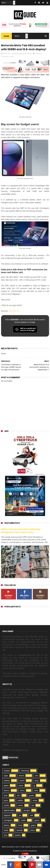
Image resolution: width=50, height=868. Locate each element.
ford (6, 835)
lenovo (7, 791)
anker (23, 821)
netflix (6, 806)
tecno (22, 791)
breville (20, 830)
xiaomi (21, 776)
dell (32, 816)
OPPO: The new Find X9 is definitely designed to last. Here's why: (21, 531)
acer (6, 796)
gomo (37, 821)
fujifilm (20, 801)
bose (33, 830)
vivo (37, 776)
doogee (27, 811)
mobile (38, 54)
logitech (7, 816)
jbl (20, 816)
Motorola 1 (13, 311)
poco (6, 801)
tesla (6, 830)
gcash (32, 796)
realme (7, 781)
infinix (21, 786)
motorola (5, 57)
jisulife (18, 835)
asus (37, 781)
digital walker (9, 811)
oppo (6, 776)
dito (19, 796)
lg (34, 786)
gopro (33, 826)
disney (7, 826)
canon (20, 806)
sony (36, 791)
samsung (25, 771)
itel (33, 806)
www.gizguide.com (10, 847)
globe (6, 786)
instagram (8, 821)
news (12, 57)
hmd (20, 826)
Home (6, 36)
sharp (35, 801)
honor (22, 781)
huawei (7, 771)
